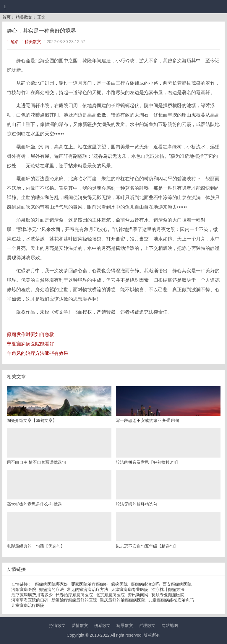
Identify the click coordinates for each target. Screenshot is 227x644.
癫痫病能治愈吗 (145, 584)
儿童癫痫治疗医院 (28, 605)
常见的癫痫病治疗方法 (87, 589)
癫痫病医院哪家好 (51, 584)
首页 (7, 17)
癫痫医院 (119, 584)
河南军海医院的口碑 (30, 600)
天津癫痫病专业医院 (130, 589)
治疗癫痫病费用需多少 (32, 595)
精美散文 (24, 17)
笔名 (13, 42)
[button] (5, 7)
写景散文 (125, 625)
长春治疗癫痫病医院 (74, 595)
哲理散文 (147, 625)
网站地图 (170, 625)
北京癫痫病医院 (110, 595)
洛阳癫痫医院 (24, 589)
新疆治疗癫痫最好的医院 (74, 600)
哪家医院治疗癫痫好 (90, 584)
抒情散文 (57, 625)
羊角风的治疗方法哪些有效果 (38, 353)
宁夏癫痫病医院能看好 (30, 344)
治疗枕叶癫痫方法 (168, 589)
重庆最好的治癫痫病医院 (123, 600)
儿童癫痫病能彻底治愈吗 (171, 600)
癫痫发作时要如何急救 (30, 334)
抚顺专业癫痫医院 (168, 595)
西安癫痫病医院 (177, 584)
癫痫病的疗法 (51, 589)
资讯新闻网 (138, 595)
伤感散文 (102, 625)
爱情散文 (80, 625)
